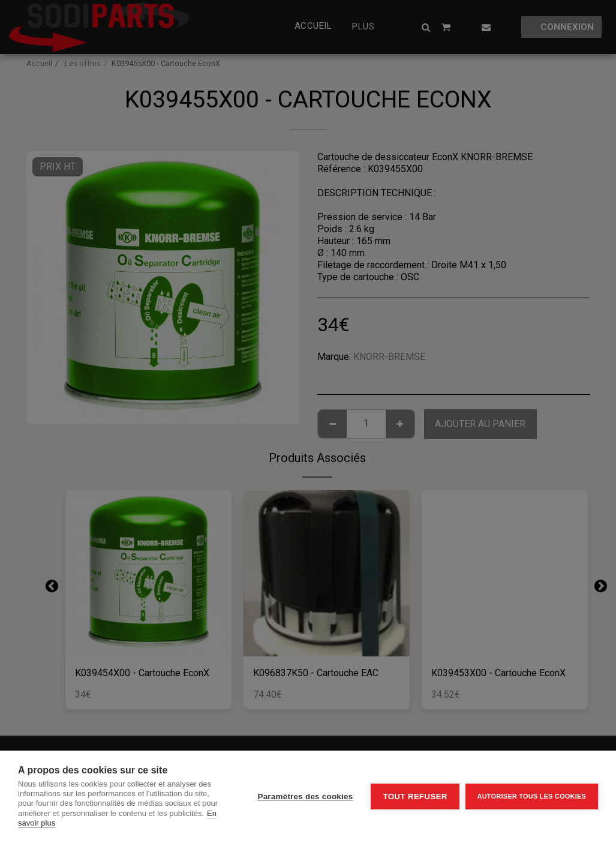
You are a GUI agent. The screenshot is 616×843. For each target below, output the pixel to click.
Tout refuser (415, 796)
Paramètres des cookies (305, 796)
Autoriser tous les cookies (532, 796)
